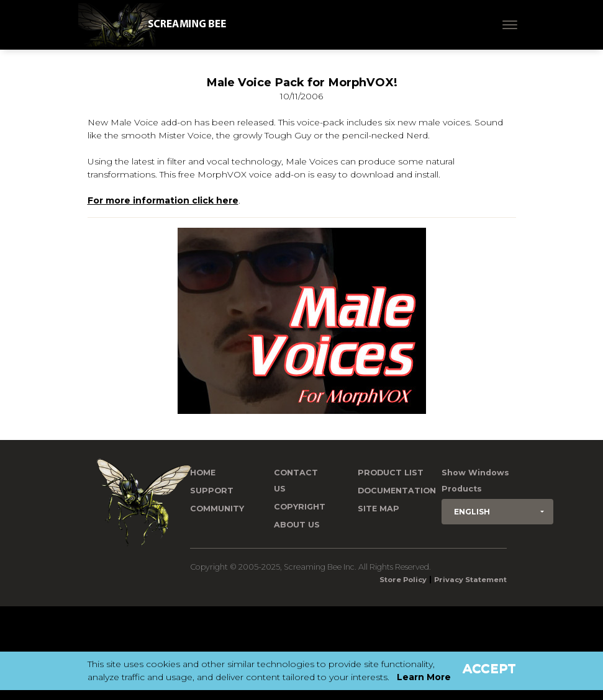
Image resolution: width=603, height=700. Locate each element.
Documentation (397, 491)
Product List (391, 473)
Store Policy (403, 580)
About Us (297, 525)
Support (212, 491)
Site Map (379, 509)
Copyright (300, 507)
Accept (489, 668)
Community (217, 509)
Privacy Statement (470, 580)
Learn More (424, 677)
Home (203, 473)
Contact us (296, 481)
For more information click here (163, 200)
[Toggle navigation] (510, 25)
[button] (497, 512)
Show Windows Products (475, 481)
